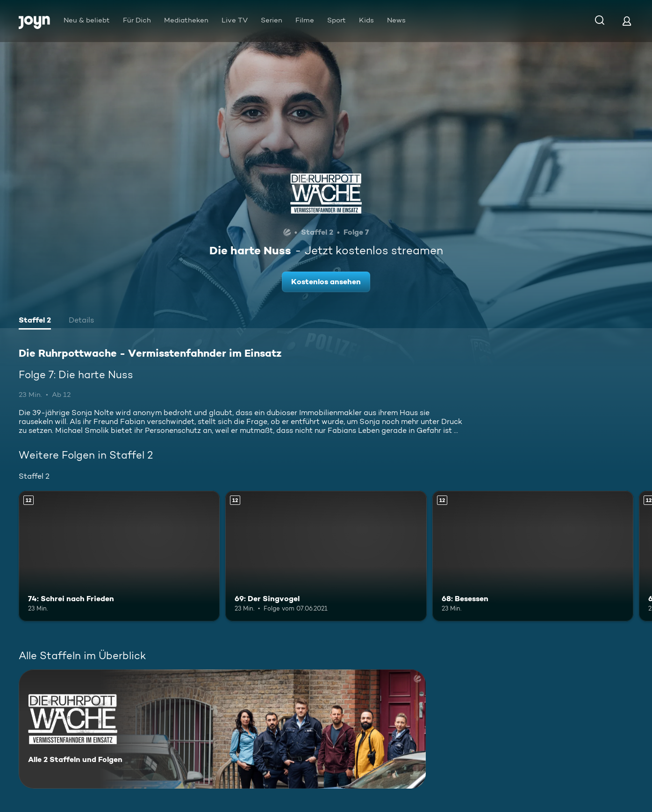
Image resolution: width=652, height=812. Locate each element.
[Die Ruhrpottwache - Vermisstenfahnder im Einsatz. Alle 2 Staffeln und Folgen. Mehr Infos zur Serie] (222, 729)
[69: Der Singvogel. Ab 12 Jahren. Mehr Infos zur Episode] (326, 556)
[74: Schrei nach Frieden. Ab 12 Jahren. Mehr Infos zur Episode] (119, 556)
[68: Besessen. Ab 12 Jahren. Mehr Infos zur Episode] (533, 556)
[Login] (627, 21)
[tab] (35, 321)
